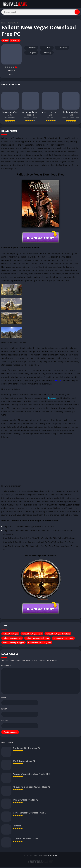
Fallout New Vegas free (12, 639)
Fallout (58, 382)
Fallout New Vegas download (58, 635)
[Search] (40, 13)
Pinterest (62, 49)
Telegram (31, 54)
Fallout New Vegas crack (32, 635)
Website (5, 722)
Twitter (46, 49)
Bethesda (52, 399)
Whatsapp (46, 54)
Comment (6, 667)
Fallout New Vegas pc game (39, 644)
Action (18, 24)
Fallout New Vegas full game (37, 639)
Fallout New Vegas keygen (13, 644)
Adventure (15, 42)
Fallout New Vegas (10, 635)
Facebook (31, 49)
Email (4, 710)
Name (4, 699)
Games (11, 24)
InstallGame (52, 857)
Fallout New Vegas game (63, 639)
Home (4, 24)
